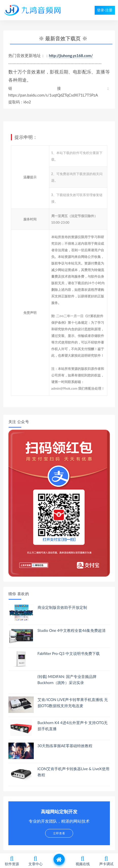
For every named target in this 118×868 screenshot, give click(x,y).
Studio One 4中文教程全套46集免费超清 (72, 630)
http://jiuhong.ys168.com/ (71, 55)
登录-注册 (105, 10)
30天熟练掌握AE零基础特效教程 (65, 746)
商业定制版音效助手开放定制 (62, 607)
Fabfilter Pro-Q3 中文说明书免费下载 (69, 653)
